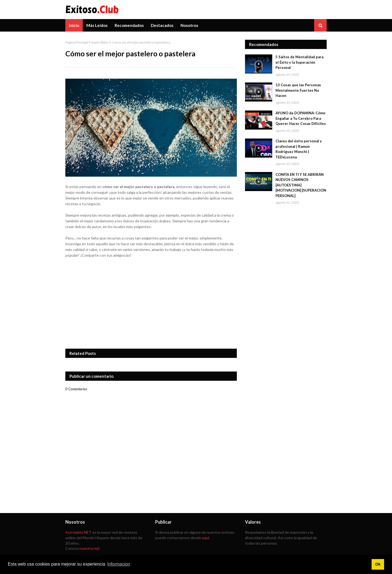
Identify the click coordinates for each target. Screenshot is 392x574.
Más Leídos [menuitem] (97, 25)
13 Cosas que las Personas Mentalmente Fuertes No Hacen (298, 90)
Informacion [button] (119, 564)
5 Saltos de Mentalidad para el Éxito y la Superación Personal (299, 62)
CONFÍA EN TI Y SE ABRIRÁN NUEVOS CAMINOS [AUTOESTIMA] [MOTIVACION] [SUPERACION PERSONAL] (301, 185)
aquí (206, 538)
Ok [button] (378, 564)
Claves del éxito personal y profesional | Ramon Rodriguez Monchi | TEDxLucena (299, 149)
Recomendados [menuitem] (129, 25)
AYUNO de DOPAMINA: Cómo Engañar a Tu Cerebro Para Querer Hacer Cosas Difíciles (301, 118)
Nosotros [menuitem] (189, 25)
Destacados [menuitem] (162, 25)
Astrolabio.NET (78, 532)
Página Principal (77, 42)
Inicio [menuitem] (74, 25)
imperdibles (100, 42)
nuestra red (89, 548)
